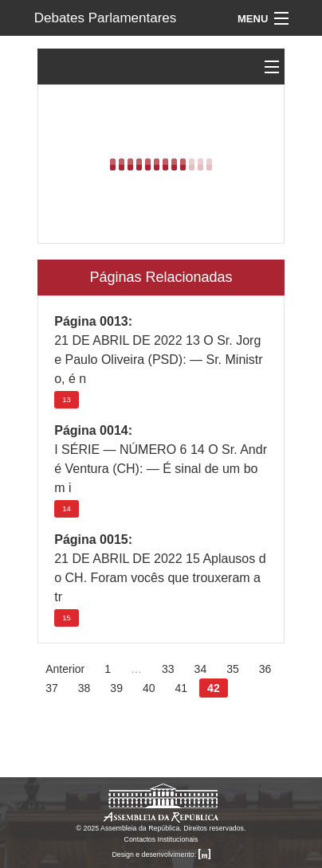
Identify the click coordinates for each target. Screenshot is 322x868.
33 (168, 669)
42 (214, 688)
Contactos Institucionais (161, 839)
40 (149, 688)
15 (67, 618)
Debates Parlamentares (106, 18)
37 (52, 688)
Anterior (65, 669)
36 (265, 669)
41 (182, 688)
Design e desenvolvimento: (161, 854)
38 (84, 688)
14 (67, 508)
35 (233, 669)
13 (67, 399)
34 (201, 669)
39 (116, 688)
